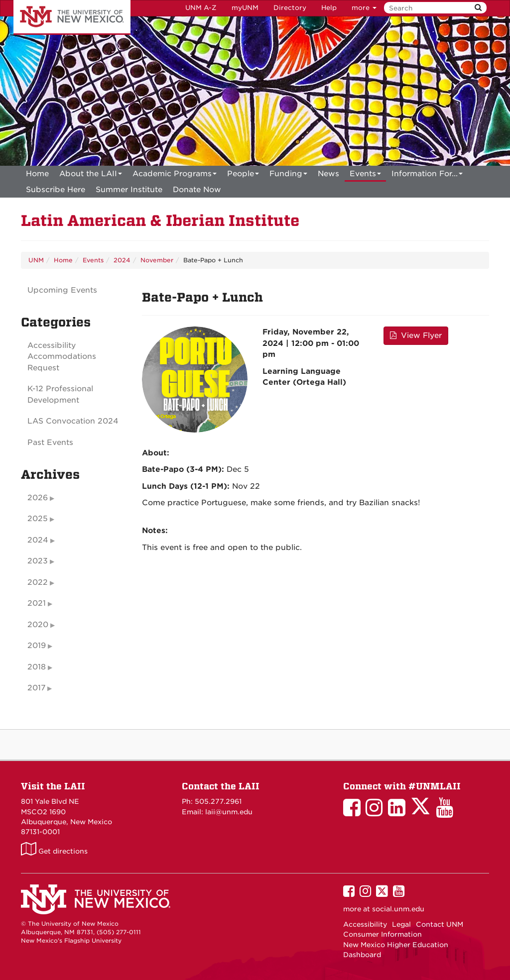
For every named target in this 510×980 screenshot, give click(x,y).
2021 (37, 603)
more (364, 8)
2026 (38, 498)
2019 (37, 646)
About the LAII (91, 175)
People (243, 175)
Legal (401, 924)
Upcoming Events (62, 290)
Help (329, 8)
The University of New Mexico (72, 17)
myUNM (245, 8)
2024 (122, 260)
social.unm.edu (398, 909)
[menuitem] (37, 174)
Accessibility (365, 924)
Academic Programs (175, 175)
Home (37, 174)
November (157, 260)
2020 (38, 625)
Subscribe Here (56, 190)
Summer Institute (129, 190)
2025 (38, 519)
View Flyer (416, 335)
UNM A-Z (201, 8)
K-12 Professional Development (60, 394)
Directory (290, 8)
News (328, 174)
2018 (37, 667)
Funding (288, 175)
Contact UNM (440, 924)
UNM (36, 260)
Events (365, 175)
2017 (36, 688)
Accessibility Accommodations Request (62, 357)
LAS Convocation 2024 (73, 421)
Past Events (50, 442)
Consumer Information (382, 934)
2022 (38, 582)
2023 (38, 561)
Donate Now (197, 190)
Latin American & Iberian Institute (160, 221)
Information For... (427, 175)
